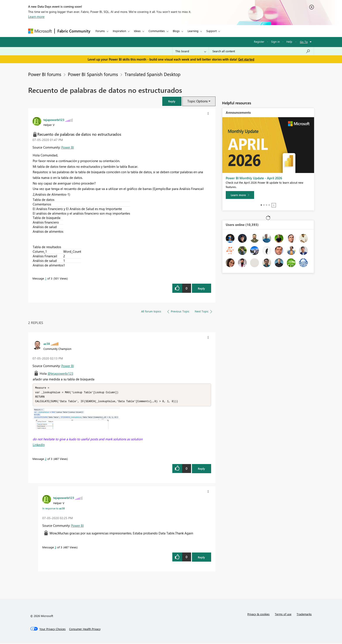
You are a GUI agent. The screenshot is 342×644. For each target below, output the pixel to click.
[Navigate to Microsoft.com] (40, 31)
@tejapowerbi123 (60, 373)
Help (289, 42)
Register (259, 42)
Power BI (68, 147)
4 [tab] (269, 205)
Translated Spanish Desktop (152, 74)
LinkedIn (39, 446)
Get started (246, 59)
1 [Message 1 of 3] (46, 278)
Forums (100, 31)
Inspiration (119, 31)
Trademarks (304, 615)
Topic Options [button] (198, 101)
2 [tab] (264, 205)
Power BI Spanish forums (93, 74)
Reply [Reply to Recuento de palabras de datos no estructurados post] (201, 288)
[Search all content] (261, 51)
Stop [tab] (274, 205)
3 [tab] (267, 205)
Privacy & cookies (258, 615)
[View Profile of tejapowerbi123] (54, 120)
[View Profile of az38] (47, 344)
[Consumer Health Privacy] (85, 630)
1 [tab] (261, 205)
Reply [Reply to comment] (201, 469)
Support (211, 31)
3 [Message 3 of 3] (56, 548)
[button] (172, 101)
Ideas (137, 31)
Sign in (275, 42)
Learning (193, 31)
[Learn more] (240, 195)
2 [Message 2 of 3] (46, 460)
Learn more (36, 17)
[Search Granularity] (191, 51)
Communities (157, 31)
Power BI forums (45, 74)
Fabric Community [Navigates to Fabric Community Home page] (74, 31)
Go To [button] (304, 42)
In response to (54, 509)
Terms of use (283, 615)
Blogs (176, 31)
